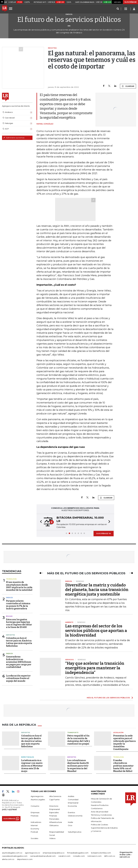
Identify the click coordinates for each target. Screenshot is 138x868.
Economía (72, 806)
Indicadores (36, 822)
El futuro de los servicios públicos (69, 20)
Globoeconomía (75, 816)
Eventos (71, 812)
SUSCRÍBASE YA (104, 533)
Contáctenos (97, 808)
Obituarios (54, 825)
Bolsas (9, 616)
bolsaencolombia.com (101, 853)
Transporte (73, 733)
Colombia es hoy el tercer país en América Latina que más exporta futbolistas (19, 642)
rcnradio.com (79, 856)
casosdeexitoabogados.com (15, 856)
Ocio (70, 825)
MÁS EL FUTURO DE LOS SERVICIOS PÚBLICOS (108, 698)
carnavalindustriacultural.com (43, 856)
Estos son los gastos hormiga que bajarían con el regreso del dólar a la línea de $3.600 (19, 623)
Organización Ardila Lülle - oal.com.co (126, 855)
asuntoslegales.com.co (12, 853)
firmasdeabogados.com (78, 853)
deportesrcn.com (25, 859)
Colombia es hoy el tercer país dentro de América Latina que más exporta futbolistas (31, 741)
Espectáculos (28, 757)
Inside (70, 822)
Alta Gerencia (55, 796)
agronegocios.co (32, 853)
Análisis (71, 796)
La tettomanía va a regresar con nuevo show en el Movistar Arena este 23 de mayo (32, 766)
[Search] (118, 9)
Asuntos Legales (38, 800)
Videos (52, 838)
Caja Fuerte (54, 800)
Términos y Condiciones (101, 815)
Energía (9, 598)
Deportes (11, 635)
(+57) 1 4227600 (9, 809)
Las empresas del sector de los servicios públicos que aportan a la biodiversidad (96, 631)
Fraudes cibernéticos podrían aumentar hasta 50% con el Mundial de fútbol (123, 766)
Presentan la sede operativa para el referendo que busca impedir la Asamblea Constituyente (124, 742)
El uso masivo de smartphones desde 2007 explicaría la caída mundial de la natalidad (19, 586)
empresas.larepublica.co (54, 853)
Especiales (54, 812)
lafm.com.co (110, 856)
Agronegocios (37, 796)
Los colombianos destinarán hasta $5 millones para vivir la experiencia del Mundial (78, 766)
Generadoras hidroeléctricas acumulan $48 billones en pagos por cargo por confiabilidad (19, 662)
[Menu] (11, 8)
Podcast (34, 832)
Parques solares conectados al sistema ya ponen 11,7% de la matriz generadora (18, 605)
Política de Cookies (99, 825)
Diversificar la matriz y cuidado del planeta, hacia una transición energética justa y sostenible (97, 590)
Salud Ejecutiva (75, 832)
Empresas (35, 812)
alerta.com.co (8, 859)
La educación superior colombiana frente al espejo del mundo (18, 678)
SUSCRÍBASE (131, 2)
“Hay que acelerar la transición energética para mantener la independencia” (95, 668)
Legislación (118, 733)
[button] (40, 522)
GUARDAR (128, 86)
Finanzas (34, 816)
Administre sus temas (14, 138)
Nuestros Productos (100, 805)
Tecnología (11, 579)
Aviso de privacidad (100, 812)
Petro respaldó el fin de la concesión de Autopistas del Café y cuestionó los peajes (79, 740)
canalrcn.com (64, 856)
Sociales (34, 838)
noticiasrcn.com (94, 856)
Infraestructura (56, 822)
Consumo (35, 806)
